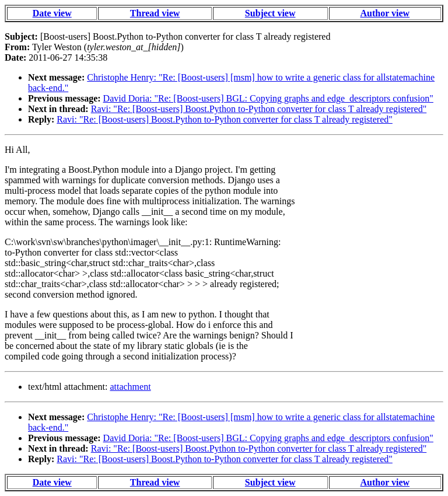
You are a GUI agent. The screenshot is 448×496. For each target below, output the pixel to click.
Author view (385, 13)
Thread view (155, 13)
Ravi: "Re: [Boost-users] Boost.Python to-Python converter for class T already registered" (259, 109)
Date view (52, 13)
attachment (130, 387)
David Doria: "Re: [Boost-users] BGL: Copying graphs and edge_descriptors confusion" (268, 98)
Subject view (270, 13)
